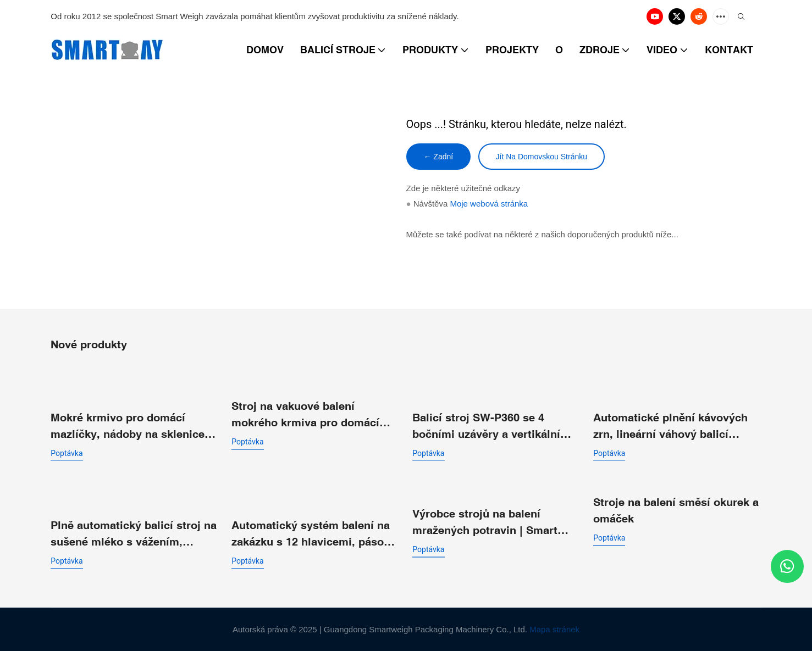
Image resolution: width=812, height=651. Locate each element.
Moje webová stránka (489, 204)
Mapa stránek (554, 629)
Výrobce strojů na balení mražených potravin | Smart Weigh (485, 523)
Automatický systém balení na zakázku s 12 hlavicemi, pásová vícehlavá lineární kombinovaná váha (314, 534)
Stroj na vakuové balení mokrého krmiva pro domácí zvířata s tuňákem (305, 414)
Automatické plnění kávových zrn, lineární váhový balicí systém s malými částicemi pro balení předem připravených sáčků (675, 426)
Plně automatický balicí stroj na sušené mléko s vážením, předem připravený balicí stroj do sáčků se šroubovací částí (134, 534)
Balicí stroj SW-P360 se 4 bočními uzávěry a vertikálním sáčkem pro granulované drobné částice (491, 426)
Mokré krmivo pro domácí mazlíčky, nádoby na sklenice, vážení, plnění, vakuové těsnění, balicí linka (134, 426)
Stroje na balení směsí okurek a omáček (676, 510)
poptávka (67, 453)
